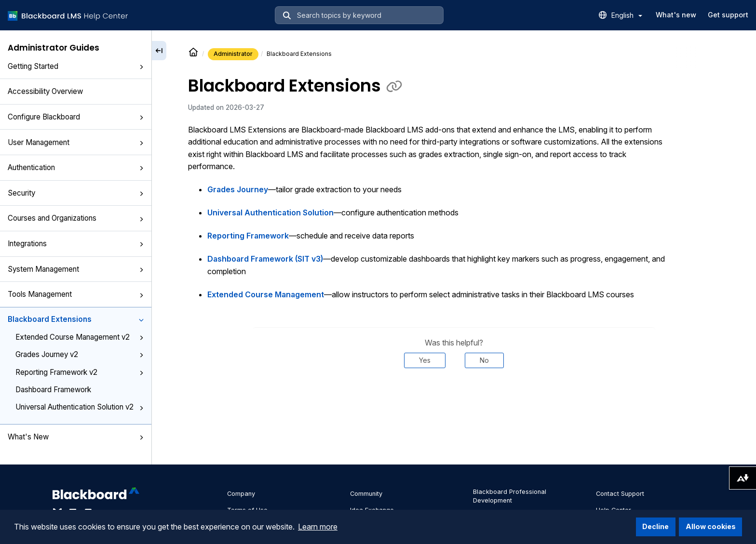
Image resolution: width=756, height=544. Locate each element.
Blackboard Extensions (76, 319)
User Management (76, 142)
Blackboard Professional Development (510, 496)
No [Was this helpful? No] (484, 360)
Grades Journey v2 (80, 354)
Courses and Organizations (76, 218)
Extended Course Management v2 (80, 337)
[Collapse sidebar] (159, 51)
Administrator (233, 54)
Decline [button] (655, 526)
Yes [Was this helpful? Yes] (425, 360)
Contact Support (620, 494)
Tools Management (76, 294)
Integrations (76, 244)
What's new (676, 15)
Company (241, 494)
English (627, 15)
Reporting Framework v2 (80, 372)
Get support (728, 15)
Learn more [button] (318, 527)
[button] (141, 67)
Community (366, 494)
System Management (76, 269)
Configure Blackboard (76, 117)
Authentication (76, 167)
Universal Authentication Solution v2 (80, 407)
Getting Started (76, 66)
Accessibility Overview (45, 91)
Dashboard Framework (53, 390)
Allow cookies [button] (711, 526)
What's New (76, 437)
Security (76, 193)
